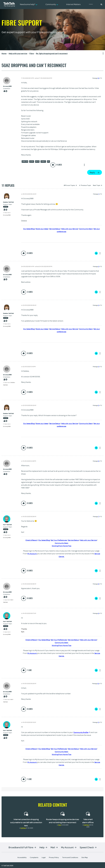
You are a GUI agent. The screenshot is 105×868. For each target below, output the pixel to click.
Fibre (60, 824)
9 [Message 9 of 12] (99, 613)
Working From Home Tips (61, 545)
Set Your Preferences (59, 540)
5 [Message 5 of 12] (99, 405)
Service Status (56, 229)
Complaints (34, 857)
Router (37, 161)
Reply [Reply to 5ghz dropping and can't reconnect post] (92, 172)
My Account (32, 553)
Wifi (48, 161)
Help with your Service (72, 229)
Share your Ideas (43, 229)
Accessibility (22, 857)
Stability (43, 161)
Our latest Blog (29, 229)
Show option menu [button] (102, 54)
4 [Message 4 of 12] (99, 366)
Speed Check (87, 846)
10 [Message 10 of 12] (98, 683)
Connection (25, 161)
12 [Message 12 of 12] (98, 78)
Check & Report (30, 540)
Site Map (85, 857)
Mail (53, 846)
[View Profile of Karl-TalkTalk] (11, 524)
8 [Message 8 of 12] (99, 583)
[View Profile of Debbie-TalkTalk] (11, 202)
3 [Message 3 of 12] (99, 305)
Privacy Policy (54, 857)
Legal (44, 857)
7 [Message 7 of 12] (99, 516)
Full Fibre (23, 827)
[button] (101, 4)
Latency (32, 161)
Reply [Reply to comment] (96, 253)
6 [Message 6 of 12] (99, 461)
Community (92, 4)
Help (42, 846)
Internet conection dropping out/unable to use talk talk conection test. (26, 822)
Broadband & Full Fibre (21, 846)
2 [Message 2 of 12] (99, 266)
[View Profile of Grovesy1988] (7, 86)
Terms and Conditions (70, 857)
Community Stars (89, 229)
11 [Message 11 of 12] (98, 722)
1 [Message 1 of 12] (99, 194)
